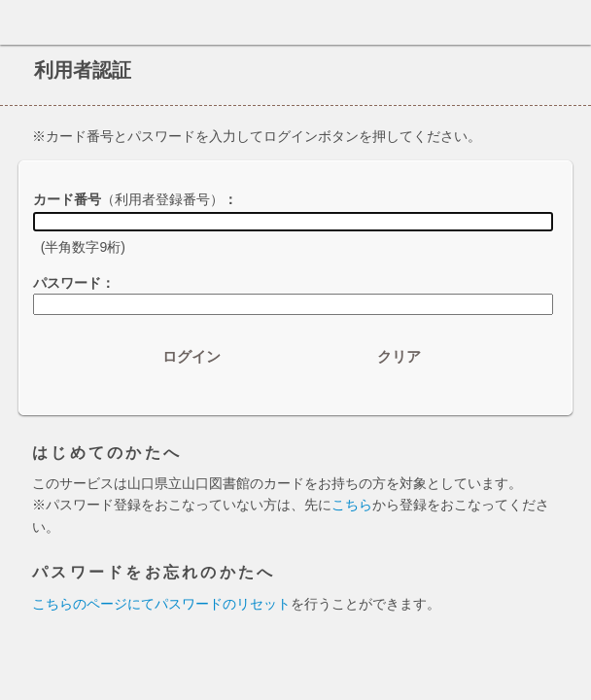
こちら (352, 505)
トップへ (571, 658)
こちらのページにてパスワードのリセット (161, 604)
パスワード (67, 283)
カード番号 (128, 199)
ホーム (20, 22)
